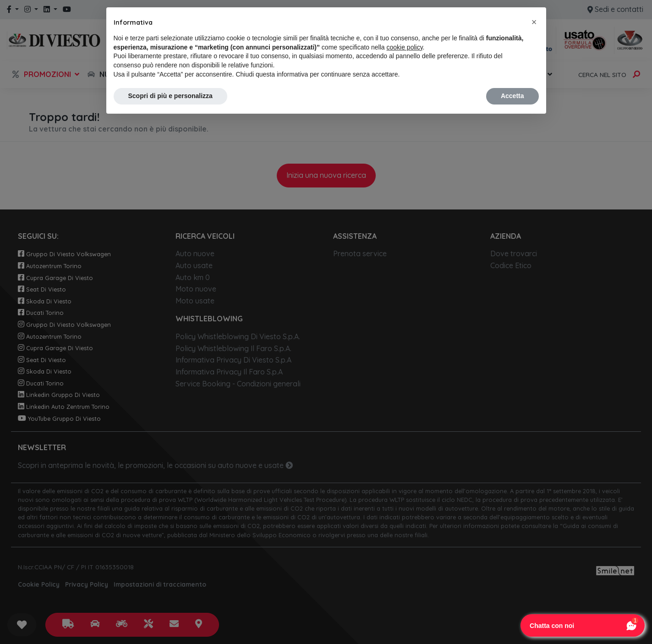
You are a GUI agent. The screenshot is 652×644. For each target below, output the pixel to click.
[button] (534, 22)
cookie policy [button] (404, 47)
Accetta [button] (512, 96)
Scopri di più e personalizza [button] (170, 96)
